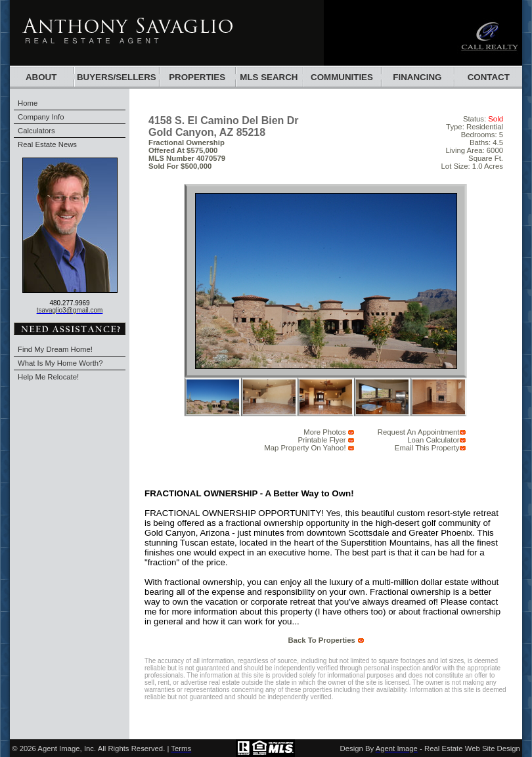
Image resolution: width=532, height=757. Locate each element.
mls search (269, 77)
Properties (197, 77)
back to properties (321, 640)
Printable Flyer (322, 440)
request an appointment (419, 432)
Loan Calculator (433, 440)
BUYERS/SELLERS (117, 77)
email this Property (427, 448)
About (41, 77)
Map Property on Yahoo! (305, 448)
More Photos (324, 432)
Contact (489, 77)
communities (342, 77)
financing (417, 77)
